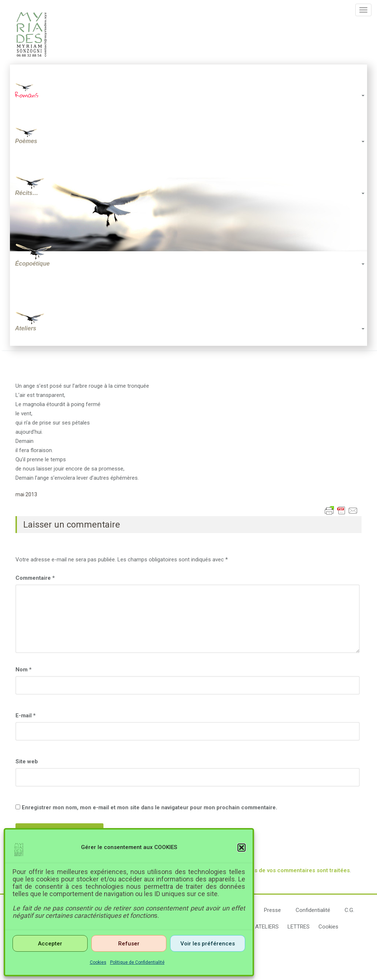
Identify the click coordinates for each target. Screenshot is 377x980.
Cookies (98, 962)
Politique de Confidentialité (137, 962)
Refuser (129, 944)
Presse (272, 911)
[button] (242, 848)
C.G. (349, 911)
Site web (27, 762)
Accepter (50, 944)
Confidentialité (313, 911)
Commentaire (35, 579)
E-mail (26, 716)
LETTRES (299, 927)
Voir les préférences (208, 944)
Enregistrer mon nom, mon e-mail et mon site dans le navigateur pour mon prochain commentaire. (149, 808)
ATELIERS (267, 927)
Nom (24, 670)
